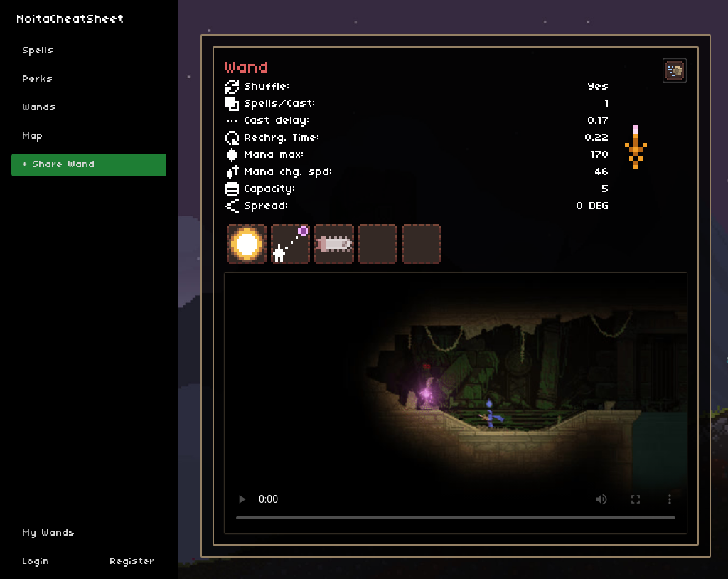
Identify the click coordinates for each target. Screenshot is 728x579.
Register (133, 562)
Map (33, 136)
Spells (38, 51)
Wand (247, 68)
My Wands (49, 533)
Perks (38, 79)
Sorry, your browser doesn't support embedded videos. (456, 403)
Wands (39, 108)
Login (36, 562)
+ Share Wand (59, 165)
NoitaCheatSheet (71, 20)
